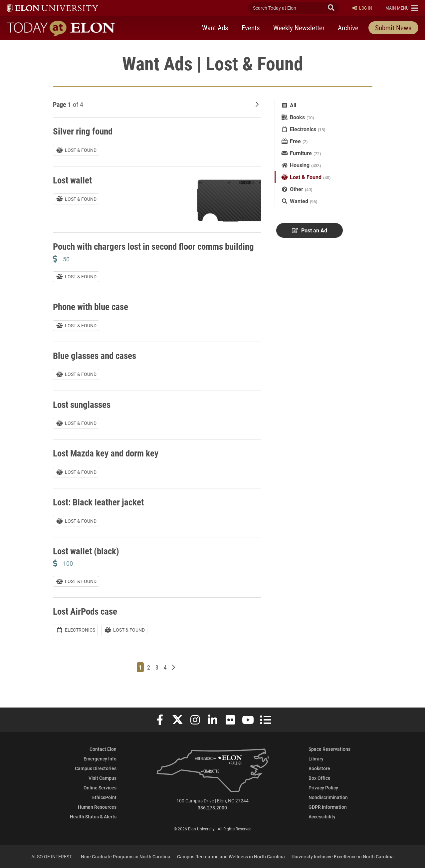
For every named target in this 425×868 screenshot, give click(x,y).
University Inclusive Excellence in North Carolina (343, 857)
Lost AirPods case (87, 622)
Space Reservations (329, 749)
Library (316, 759)
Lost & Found (306, 177)
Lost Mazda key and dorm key (108, 464)
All (293, 105)
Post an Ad (309, 231)
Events (251, 28)
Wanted (299, 201)
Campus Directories (96, 768)
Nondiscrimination (328, 797)
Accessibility (322, 817)
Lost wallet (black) (87, 562)
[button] (402, 8)
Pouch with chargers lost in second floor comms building (142, 252)
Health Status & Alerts (93, 817)
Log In (362, 8)
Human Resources (97, 807)
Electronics (303, 129)
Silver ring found (84, 131)
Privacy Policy (323, 788)
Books (297, 117)
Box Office (319, 778)
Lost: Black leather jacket (100, 513)
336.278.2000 (212, 808)
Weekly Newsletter (299, 28)
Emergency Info (100, 759)
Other (297, 189)
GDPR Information (328, 807)
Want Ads (215, 28)
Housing (300, 165)
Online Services (100, 788)
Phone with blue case (92, 318)
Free (295, 141)
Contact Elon (103, 749)
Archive (348, 28)
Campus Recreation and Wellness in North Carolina (231, 857)
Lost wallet (73, 180)
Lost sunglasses (83, 415)
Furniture (301, 153)
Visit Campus (103, 778)
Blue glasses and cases (96, 366)
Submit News (393, 28)
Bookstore (319, 768)
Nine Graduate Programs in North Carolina (126, 857)
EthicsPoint (104, 797)
